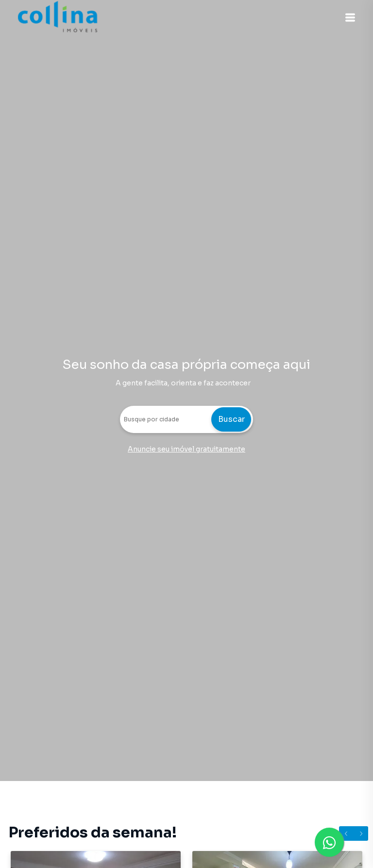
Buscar (231, 419)
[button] (349, 17)
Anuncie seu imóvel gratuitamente (186, 449)
